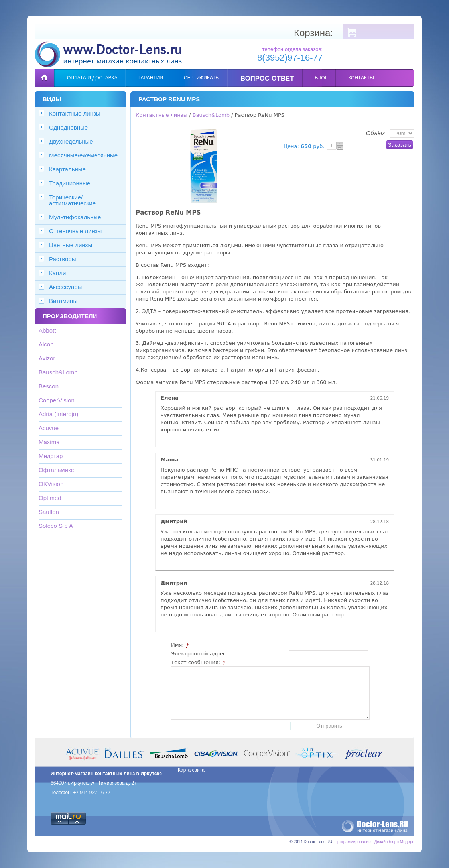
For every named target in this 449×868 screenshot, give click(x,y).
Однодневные (68, 127)
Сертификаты (202, 78)
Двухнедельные (71, 141)
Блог (321, 78)
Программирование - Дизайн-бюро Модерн (374, 842)
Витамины (63, 301)
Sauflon (49, 512)
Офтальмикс (56, 470)
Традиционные (70, 183)
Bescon (49, 386)
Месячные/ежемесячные (83, 155)
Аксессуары (65, 287)
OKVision (51, 484)
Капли (57, 273)
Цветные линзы (71, 245)
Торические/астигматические (72, 200)
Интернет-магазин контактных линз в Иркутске (106, 774)
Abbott (47, 330)
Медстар (51, 456)
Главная (44, 72)
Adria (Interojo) (58, 414)
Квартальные (67, 169)
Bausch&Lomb (58, 372)
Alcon (46, 344)
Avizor (47, 358)
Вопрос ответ (267, 78)
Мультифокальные (75, 217)
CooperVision (57, 400)
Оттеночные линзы (75, 231)
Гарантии (151, 78)
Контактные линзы (75, 113)
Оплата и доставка (92, 78)
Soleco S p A (56, 526)
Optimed (50, 498)
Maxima (49, 442)
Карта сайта (191, 770)
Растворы (63, 259)
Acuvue (49, 428)
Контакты (361, 78)
